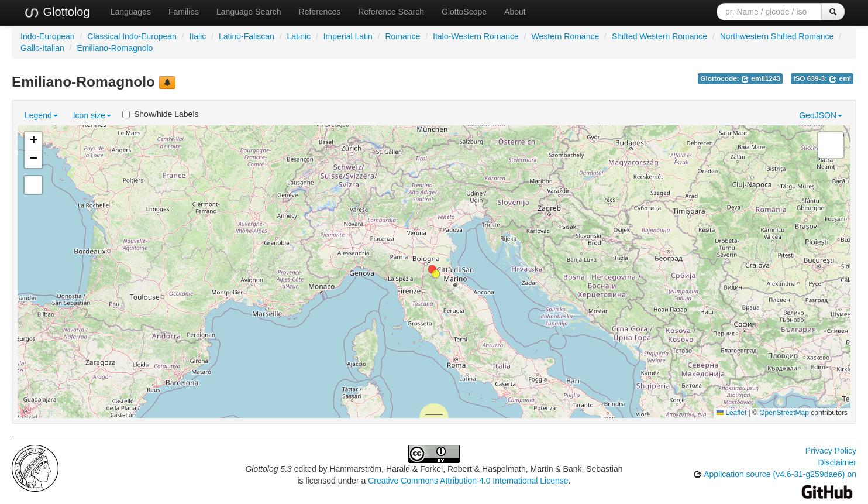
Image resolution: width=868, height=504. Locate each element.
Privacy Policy (831, 451)
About (515, 12)
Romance (402, 36)
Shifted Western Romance (659, 36)
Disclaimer (837, 462)
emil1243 (761, 78)
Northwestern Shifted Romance (777, 36)
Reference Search (391, 12)
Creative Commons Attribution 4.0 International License (468, 481)
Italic (198, 36)
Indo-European (48, 36)
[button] (436, 274)
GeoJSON (821, 115)
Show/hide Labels (161, 114)
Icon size (92, 115)
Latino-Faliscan (247, 36)
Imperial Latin (348, 36)
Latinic (299, 36)
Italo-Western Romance (476, 36)
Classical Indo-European (132, 36)
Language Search (249, 12)
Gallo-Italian (42, 48)
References (320, 12)
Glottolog (57, 12)
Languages (131, 12)
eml (840, 78)
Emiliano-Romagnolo (115, 48)
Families (184, 12)
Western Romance (566, 36)
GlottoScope (464, 12)
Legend (41, 115)
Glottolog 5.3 (268, 469)
